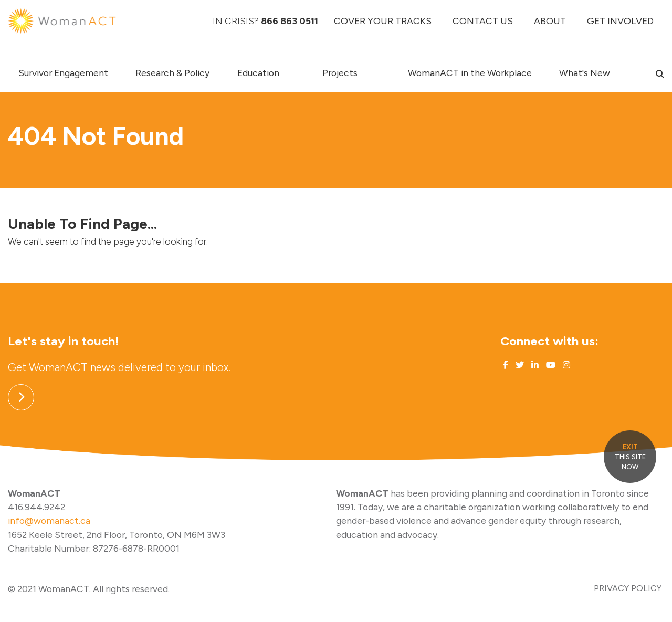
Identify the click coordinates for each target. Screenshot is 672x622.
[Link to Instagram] (565, 365)
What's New (585, 73)
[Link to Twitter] (519, 365)
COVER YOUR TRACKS (383, 21)
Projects (340, 73)
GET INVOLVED (620, 21)
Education (258, 73)
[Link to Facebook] (506, 365)
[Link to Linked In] (534, 365)
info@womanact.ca (49, 520)
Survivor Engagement (63, 73)
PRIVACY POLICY (628, 588)
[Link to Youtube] (550, 365)
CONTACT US (483, 21)
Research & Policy (172, 73)
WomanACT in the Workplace (470, 73)
